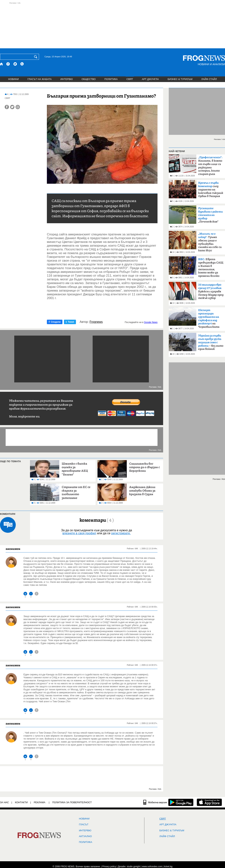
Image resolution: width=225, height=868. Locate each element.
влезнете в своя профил (79, 533)
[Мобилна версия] (155, 802)
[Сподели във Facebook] (7, 107)
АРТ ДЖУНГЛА (150, 79)
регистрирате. (121, 533)
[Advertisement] (112, 25)
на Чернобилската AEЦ (209, 320)
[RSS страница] (22, 64)
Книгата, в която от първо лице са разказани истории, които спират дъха (210, 166)
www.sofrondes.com (152, 867)
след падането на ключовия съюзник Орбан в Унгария (211, 190)
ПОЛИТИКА (111, 79)
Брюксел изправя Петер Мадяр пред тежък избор (211, 291)
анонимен (13, 549)
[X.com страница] (15, 64)
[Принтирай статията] (18, 107)
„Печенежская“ (210, 215)
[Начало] (2, 64)
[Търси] (36, 57)
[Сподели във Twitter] (12, 107)
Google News (151, 322)
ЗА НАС (4, 802)
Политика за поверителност (72, 802)
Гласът (84, 825)
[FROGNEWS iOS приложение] (209, 802)
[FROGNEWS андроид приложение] (181, 802)
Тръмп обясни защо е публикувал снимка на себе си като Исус (210, 242)
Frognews (96, 322)
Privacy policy (109, 867)
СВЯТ (130, 79)
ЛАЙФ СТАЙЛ (209, 79)
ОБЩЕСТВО (89, 79)
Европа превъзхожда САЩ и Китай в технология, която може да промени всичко (211, 268)
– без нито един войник (211, 342)
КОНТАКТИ (21, 802)
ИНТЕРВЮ (67, 79)
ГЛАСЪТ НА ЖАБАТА (40, 79)
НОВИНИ (13, 79)
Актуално (85, 836)
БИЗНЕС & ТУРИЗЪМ (180, 79)
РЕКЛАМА (40, 802)
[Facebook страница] (8, 64)
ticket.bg (168, 867)
